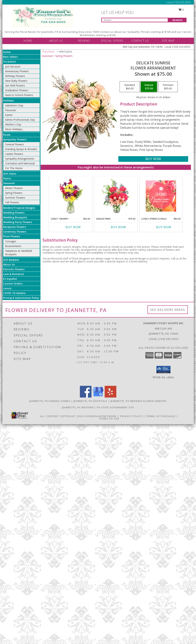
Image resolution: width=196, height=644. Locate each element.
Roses (7, 135)
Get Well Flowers (15, 85)
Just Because (13, 66)
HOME (28, 41)
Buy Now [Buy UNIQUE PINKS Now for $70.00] (118, 227)
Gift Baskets (11, 260)
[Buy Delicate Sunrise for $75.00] (153, 159)
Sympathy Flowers (15, 139)
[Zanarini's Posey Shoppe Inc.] (43, 17)
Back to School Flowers (19, 95)
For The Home (14, 168)
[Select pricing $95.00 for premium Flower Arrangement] (168, 87)
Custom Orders (13, 284)
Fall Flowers (12, 202)
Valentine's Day (14, 105)
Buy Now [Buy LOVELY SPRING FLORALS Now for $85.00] (164, 227)
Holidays (9, 100)
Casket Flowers (14, 154)
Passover (11, 110)
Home (7, 52)
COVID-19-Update (14, 293)
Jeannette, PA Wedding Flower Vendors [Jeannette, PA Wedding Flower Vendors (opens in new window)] (139, 401)
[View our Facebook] (86, 397)
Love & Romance (13, 274)
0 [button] (181, 10)
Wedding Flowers (14, 213)
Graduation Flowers (17, 90)
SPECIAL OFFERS (112, 41)
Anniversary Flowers (17, 71)
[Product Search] (135, 20)
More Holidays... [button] (14, 129)
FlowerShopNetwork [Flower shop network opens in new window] (100, 416)
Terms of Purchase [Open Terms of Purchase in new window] (161, 416)
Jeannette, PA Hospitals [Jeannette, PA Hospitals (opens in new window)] (90, 401)
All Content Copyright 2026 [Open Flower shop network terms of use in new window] (62, 416)
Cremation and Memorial (20, 163)
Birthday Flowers (15, 76)
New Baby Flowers (16, 81)
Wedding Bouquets (15, 217)
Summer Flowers (15, 198)
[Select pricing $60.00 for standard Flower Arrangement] (130, 87)
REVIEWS (84, 41)
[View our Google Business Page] (98, 397)
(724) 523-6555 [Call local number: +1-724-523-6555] (168, 339)
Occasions (9, 62)
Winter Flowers (14, 188)
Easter (9, 115)
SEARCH (177, 20)
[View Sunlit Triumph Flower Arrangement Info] (70, 196)
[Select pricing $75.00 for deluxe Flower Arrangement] (149, 87)
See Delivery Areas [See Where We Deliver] (168, 310)
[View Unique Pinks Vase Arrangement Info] (116, 196)
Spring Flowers (14, 193)
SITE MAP (168, 41)
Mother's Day (13, 124)
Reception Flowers (15, 227)
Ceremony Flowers (15, 232)
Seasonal (9, 183)
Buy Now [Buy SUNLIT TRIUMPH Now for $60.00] (73, 227)
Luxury (7, 288)
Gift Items (10, 174)
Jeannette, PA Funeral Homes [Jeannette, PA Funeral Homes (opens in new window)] (50, 401)
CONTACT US (140, 41)
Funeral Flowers (14, 144)
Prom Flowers (12, 236)
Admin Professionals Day (20, 120)
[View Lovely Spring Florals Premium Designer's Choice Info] (161, 196)
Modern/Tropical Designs (19, 208)
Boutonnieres (13, 246)
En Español (10, 279)
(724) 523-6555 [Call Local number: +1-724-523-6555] (182, 2)
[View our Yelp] (110, 397)
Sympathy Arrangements (20, 159)
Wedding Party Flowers (18, 222)
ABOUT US (56, 41)
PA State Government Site (115, 407)
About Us (9, 264)
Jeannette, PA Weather (78, 407)
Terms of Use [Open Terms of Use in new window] (109, 419)
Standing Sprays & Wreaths (21, 149)
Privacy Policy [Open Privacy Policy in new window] (131, 416)
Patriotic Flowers (14, 269)
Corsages (11, 241)
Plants (7, 178)
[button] (163, 370)
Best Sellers (10, 57)
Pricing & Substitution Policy (21, 298)
